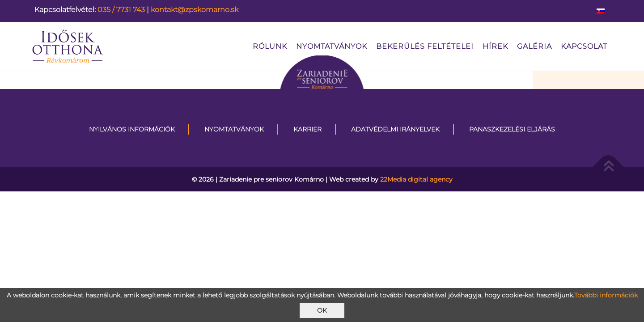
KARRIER (307, 129)
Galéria (534, 46)
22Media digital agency (416, 179)
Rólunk (270, 46)
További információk (606, 295)
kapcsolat (584, 46)
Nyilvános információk (132, 129)
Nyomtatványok (332, 46)
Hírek (495, 46)
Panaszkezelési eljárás (512, 129)
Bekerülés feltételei (425, 46)
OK (322, 310)
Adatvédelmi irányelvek (395, 129)
